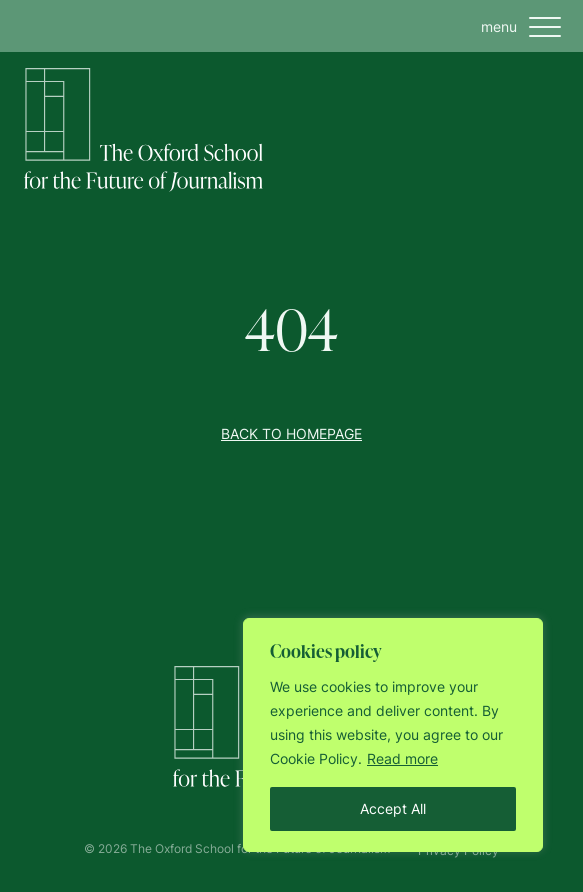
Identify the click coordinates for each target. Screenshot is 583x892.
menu (525, 27)
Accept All (393, 808)
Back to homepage (291, 433)
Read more (402, 758)
